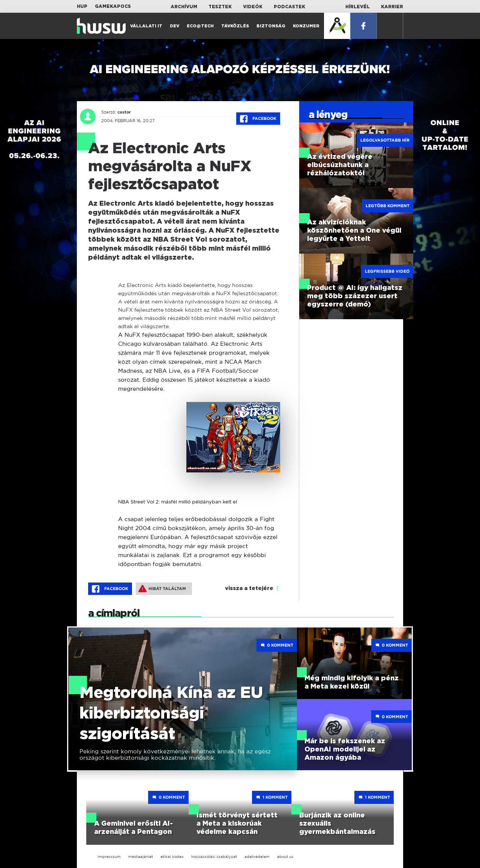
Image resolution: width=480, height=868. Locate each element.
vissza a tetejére (249, 589)
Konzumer (306, 26)
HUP (82, 6)
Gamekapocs (113, 6)
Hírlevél (358, 7)
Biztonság (271, 26)
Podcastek (289, 7)
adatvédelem (257, 857)
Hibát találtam (162, 589)
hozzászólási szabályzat (214, 857)
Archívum (184, 7)
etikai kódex (172, 857)
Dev (175, 26)
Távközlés (235, 26)
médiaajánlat (141, 857)
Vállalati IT (146, 26)
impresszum (109, 857)
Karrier (392, 7)
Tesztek (220, 7)
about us (285, 857)
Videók (253, 7)
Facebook (258, 119)
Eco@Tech (200, 26)
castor (124, 112)
